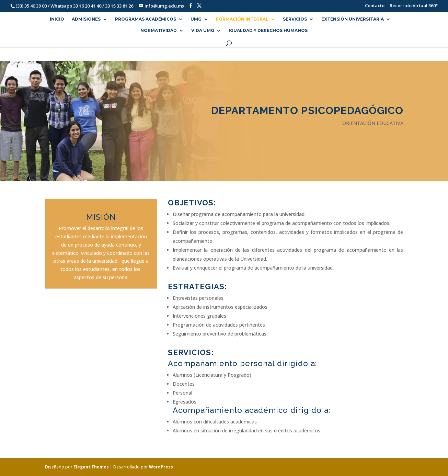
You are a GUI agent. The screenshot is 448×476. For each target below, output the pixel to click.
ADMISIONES (86, 19)
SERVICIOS (295, 19)
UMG (196, 19)
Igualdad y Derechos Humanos (268, 31)
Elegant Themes (91, 467)
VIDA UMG (203, 31)
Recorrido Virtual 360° (414, 6)
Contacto (371, 6)
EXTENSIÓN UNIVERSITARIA (353, 19)
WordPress (161, 467)
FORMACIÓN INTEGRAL (242, 19)
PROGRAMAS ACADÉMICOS (146, 19)
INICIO (57, 19)
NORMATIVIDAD (159, 31)
